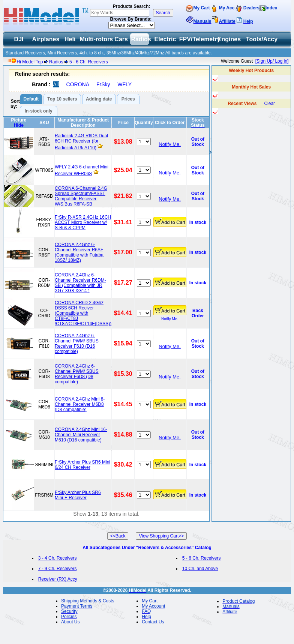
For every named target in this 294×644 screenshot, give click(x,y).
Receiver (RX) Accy (58, 579)
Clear (269, 104)
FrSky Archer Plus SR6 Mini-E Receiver (78, 495)
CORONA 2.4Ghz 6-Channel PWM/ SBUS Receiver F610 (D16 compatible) (77, 344)
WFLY (124, 84)
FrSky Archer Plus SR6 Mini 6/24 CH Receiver (82, 465)
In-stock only (39, 111)
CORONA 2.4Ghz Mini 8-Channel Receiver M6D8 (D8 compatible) (80, 404)
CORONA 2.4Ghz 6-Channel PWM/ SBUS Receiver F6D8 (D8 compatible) (77, 374)
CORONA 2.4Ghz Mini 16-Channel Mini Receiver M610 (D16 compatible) (81, 435)
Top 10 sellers (62, 99)
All (56, 84)
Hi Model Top (30, 62)
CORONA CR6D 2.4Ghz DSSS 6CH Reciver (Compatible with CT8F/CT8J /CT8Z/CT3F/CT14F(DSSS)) (83, 313)
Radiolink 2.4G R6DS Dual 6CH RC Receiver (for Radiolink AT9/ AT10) (81, 142)
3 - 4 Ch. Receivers (58, 558)
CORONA (78, 84)
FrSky (103, 84)
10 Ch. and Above (200, 569)
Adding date (99, 99)
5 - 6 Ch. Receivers (89, 62)
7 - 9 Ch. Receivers (58, 569)
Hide (19, 125)
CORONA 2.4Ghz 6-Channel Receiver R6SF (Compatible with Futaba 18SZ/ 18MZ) (79, 252)
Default (31, 99)
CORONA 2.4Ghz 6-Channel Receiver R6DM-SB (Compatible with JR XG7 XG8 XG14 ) (80, 283)
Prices (128, 99)
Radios (56, 62)
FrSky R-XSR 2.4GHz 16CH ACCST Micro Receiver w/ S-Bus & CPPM (83, 222)
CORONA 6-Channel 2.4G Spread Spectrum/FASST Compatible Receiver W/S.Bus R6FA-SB (81, 196)
